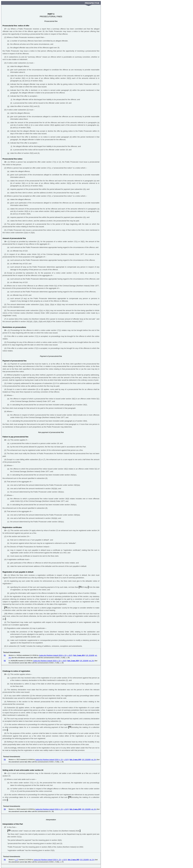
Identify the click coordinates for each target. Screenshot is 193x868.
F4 (70, 797)
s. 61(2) (70, 655)
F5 (9, 830)
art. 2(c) (92, 661)
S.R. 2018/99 (90, 655)
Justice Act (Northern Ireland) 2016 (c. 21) (53, 655)
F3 (70, 727)
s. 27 (16, 860)
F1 (81, 587)
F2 (6, 607)
